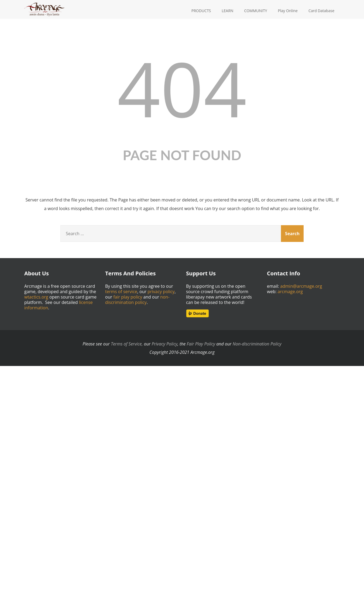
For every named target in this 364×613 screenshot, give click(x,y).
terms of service (121, 292)
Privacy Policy (164, 344)
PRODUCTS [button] (201, 11)
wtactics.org (36, 297)
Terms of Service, (127, 344)
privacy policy (161, 292)
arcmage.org (290, 292)
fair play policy (128, 297)
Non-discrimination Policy (257, 344)
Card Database (321, 11)
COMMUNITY (255, 11)
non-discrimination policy (137, 300)
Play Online (288, 11)
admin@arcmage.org (301, 286)
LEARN (227, 11)
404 (182, 88)
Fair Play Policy (201, 344)
